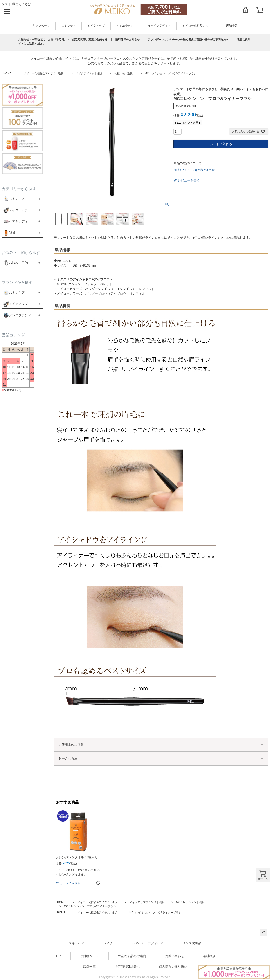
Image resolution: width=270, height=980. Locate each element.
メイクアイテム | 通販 (89, 73)
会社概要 (209, 956)
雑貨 (12, 233)
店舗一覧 (89, 967)
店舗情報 (232, 26)
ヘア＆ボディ (18, 221)
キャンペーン (41, 26)
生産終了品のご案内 (132, 956)
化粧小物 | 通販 (124, 73)
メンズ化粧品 (192, 943)
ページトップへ (264, 932)
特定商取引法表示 (127, 967)
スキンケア (69, 26)
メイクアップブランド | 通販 (147, 902)
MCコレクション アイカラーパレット (85, 284)
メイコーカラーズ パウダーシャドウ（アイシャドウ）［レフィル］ (106, 289)
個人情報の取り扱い (173, 967)
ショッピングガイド (158, 26)
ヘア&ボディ (125, 26)
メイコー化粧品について (198, 26)
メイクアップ (96, 26)
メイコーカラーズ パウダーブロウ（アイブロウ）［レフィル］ (103, 293)
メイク (108, 943)
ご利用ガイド (89, 956)
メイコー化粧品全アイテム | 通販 (44, 73)
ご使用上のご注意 (71, 744)
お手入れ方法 (68, 758)
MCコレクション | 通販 (190, 902)
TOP (57, 956)
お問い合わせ (175, 956)
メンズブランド (20, 315)
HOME (7, 73)
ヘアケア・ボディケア (148, 943)
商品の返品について (188, 163)
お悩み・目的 (16, 263)
